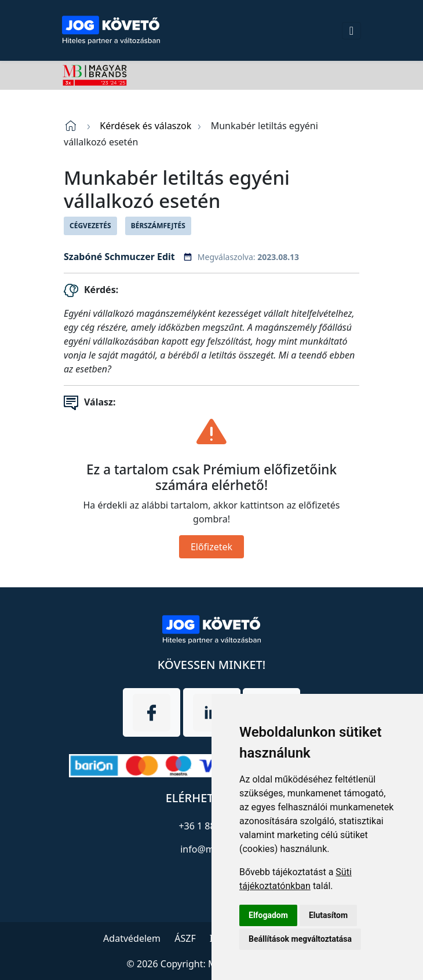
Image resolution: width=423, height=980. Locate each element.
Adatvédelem (132, 938)
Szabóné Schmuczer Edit (119, 257)
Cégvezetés (90, 226)
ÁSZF (185, 938)
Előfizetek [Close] (211, 547)
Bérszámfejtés (158, 226)
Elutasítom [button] (328, 915)
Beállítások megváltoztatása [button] (300, 939)
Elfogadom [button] (268, 915)
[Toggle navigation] (351, 31)
